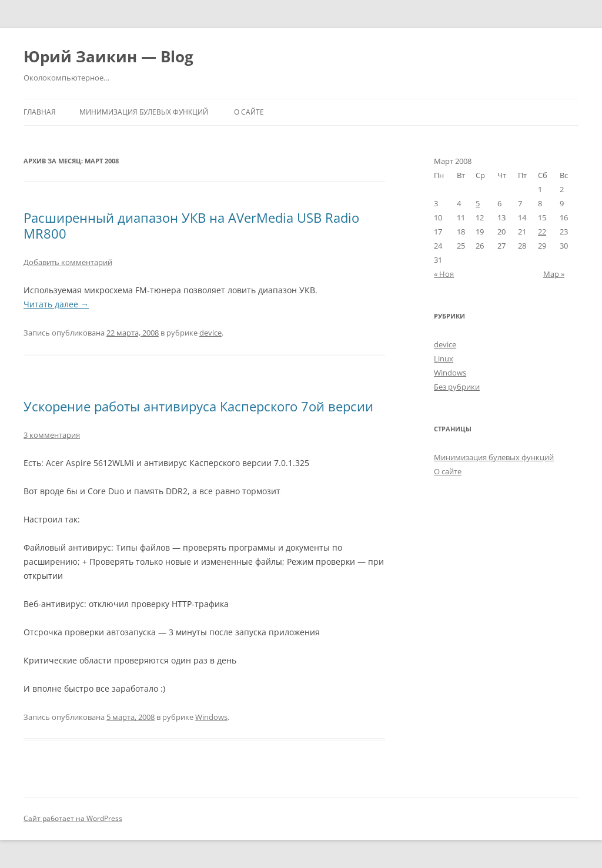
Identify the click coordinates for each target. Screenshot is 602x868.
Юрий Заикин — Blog (108, 56)
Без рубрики (457, 387)
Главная (40, 112)
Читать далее (56, 304)
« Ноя (444, 274)
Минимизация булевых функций (144, 112)
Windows (211, 717)
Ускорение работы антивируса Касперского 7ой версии (198, 406)
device (210, 333)
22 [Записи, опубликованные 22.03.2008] (542, 232)
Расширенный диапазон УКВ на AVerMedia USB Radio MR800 (191, 225)
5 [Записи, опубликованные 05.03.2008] (478, 203)
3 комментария (52, 435)
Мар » (554, 274)
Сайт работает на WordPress (73, 818)
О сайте (249, 112)
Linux (444, 358)
